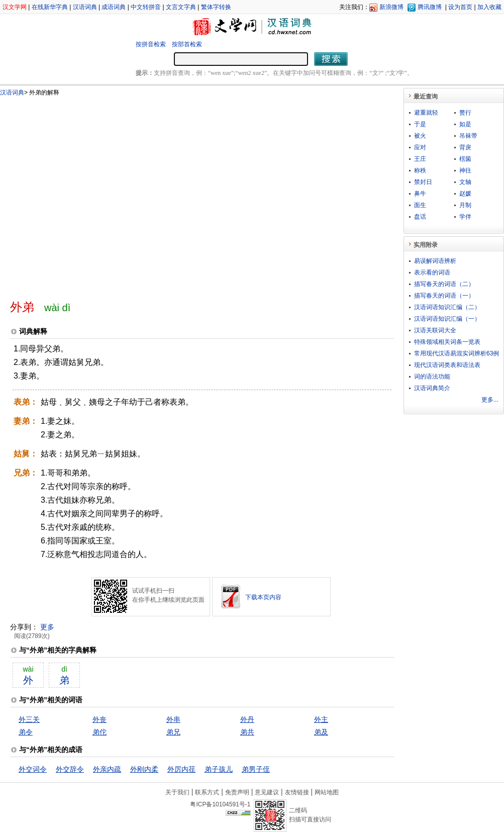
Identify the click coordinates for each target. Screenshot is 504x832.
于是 (420, 124)
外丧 (99, 719)
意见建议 (267, 792)
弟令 (26, 732)
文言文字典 (181, 7)
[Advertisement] (94, 194)
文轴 (465, 182)
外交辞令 (70, 769)
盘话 (420, 217)
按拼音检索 (151, 44)
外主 (321, 719)
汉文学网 (15, 7)
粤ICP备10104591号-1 (220, 804)
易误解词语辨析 (435, 261)
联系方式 (207, 792)
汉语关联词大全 (435, 330)
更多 (47, 627)
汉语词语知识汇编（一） (447, 319)
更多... (490, 400)
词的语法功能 (432, 377)
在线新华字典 (50, 7)
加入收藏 (489, 7)
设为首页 (460, 7)
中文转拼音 (146, 7)
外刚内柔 (144, 769)
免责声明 (237, 792)
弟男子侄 (256, 769)
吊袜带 (468, 136)
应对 (420, 147)
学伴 (465, 217)
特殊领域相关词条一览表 (447, 342)
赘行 (465, 113)
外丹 (247, 719)
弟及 (321, 732)
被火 (420, 136)
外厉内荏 (181, 769)
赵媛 (465, 194)
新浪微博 (391, 7)
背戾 (465, 147)
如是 (465, 124)
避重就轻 (426, 113)
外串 (173, 719)
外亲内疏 (107, 769)
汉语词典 (85, 7)
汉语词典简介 (432, 388)
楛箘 (465, 159)
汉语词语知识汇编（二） (447, 307)
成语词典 (114, 7)
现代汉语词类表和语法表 (447, 365)
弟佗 (99, 732)
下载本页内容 (263, 597)
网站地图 (327, 792)
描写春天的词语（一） (444, 296)
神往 (465, 170)
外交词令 (33, 769)
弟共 (247, 732)
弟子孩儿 (219, 769)
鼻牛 (420, 194)
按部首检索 (187, 44)
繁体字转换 (216, 7)
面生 (420, 205)
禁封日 (423, 182)
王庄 (420, 159)
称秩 (420, 170)
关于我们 (177, 792)
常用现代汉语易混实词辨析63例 (457, 353)
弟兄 (173, 732)
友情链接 (297, 792)
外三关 (29, 719)
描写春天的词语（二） (444, 284)
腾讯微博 (430, 7)
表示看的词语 (432, 272)
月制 (465, 205)
